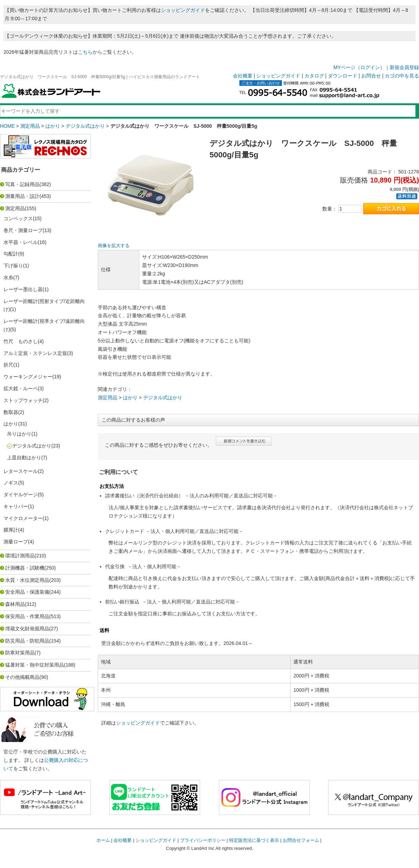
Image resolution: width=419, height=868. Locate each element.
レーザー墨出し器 (23, 289)
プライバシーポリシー (203, 840)
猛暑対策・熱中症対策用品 (35, 665)
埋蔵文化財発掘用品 (27, 629)
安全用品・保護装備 (27, 592)
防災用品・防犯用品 (27, 641)
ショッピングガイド (183, 10)
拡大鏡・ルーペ (21, 388)
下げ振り (13, 266)
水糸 (8, 277)
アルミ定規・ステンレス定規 (35, 353)
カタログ (314, 76)
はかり (53, 126)
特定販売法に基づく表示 (254, 840)
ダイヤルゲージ (21, 495)
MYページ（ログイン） (359, 67)
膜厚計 (11, 530)
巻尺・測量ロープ (23, 230)
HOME (7, 126)
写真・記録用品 (22, 184)
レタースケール (21, 471)
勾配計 (11, 254)
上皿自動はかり (24, 458)
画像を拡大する (114, 246)
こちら (85, 52)
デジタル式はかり (85, 126)
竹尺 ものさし (21, 341)
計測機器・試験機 (25, 568)
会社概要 (243, 76)
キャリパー (16, 506)
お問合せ (371, 76)
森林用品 (15, 604)
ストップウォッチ (23, 400)
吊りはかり (19, 434)
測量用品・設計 (22, 196)
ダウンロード (343, 76)
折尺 (8, 365)
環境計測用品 (20, 556)
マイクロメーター (23, 518)
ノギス (11, 483)
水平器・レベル (21, 242)
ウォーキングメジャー (28, 377)
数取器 (11, 412)
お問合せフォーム (301, 840)
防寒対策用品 (20, 653)
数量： (330, 209)
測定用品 (30, 126)
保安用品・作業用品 (27, 616)
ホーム (103, 840)
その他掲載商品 (22, 677)
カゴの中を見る (402, 76)
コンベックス (18, 218)
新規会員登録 (404, 67)
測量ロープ (16, 542)
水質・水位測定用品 (27, 580)
